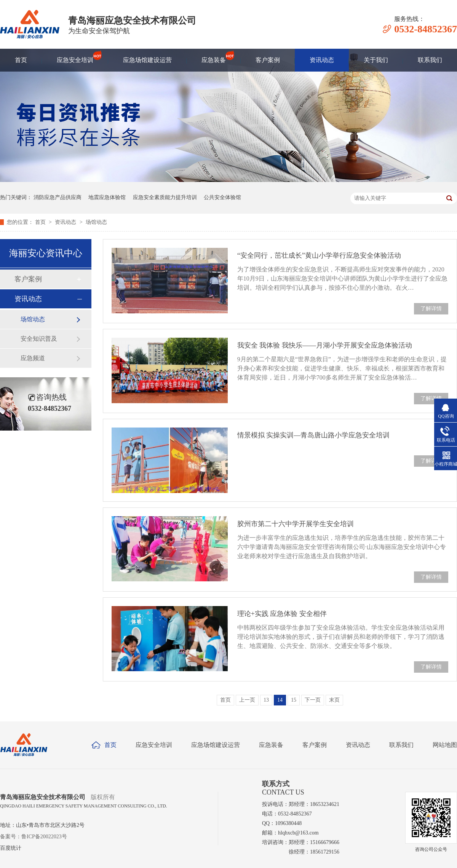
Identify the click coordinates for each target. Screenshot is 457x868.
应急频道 (33, 358)
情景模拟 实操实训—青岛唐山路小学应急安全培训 (314, 435)
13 (266, 700)
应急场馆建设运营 (147, 60)
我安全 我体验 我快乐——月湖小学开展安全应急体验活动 (325, 345)
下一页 (313, 700)
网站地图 (445, 745)
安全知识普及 (39, 339)
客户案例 (268, 60)
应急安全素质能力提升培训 (165, 197)
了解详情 (431, 309)
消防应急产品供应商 (58, 197)
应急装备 (214, 56)
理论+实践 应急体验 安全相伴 (282, 614)
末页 (334, 700)
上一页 (247, 700)
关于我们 (376, 60)
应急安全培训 (75, 56)
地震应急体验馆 (107, 197)
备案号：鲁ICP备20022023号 (34, 837)
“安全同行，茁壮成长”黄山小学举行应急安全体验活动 (319, 255)
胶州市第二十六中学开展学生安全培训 (296, 524)
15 (294, 700)
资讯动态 (322, 60)
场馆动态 (96, 222)
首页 (21, 60)
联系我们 (430, 60)
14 (280, 700)
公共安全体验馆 (222, 197)
